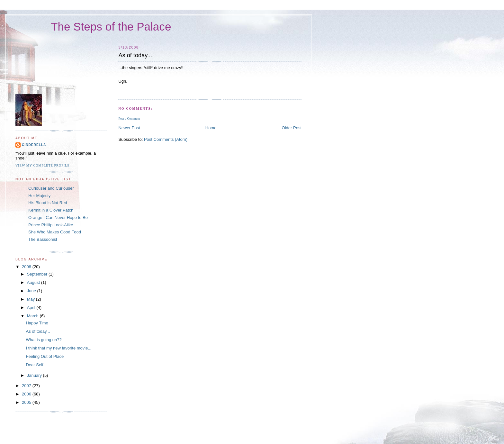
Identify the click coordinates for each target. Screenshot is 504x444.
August (34, 282)
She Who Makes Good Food (55, 232)
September (38, 274)
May (32, 299)
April (32, 308)
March (33, 316)
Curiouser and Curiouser (51, 188)
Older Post (292, 128)
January (35, 375)
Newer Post (129, 128)
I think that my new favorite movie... (59, 348)
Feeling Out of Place (45, 356)
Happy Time (37, 323)
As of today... (38, 331)
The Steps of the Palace (111, 27)
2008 (27, 267)
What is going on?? (44, 340)
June (32, 291)
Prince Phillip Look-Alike (51, 225)
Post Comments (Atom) (166, 139)
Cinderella (34, 145)
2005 (27, 402)
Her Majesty (39, 196)
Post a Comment (129, 118)
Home (211, 128)
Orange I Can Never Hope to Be (58, 217)
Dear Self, (35, 365)
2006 (27, 394)
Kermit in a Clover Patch (51, 210)
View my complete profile (43, 165)
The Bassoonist (43, 239)
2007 (27, 386)
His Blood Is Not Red (48, 203)
